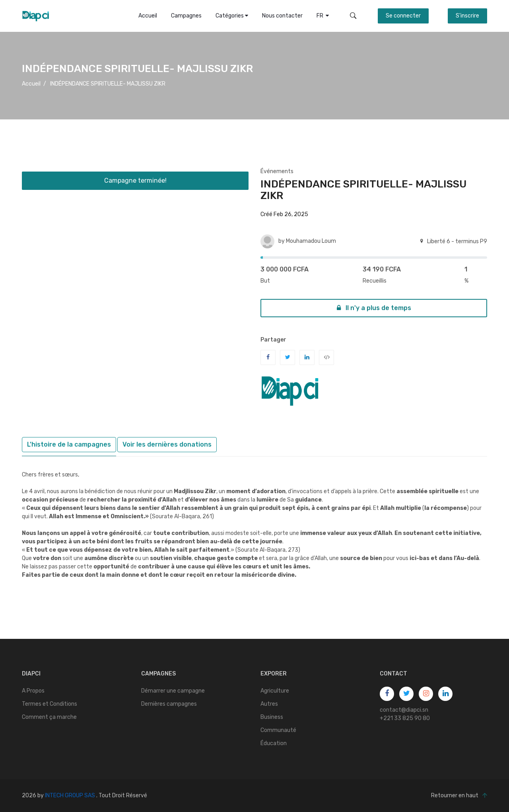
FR (323, 16)
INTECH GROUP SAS (70, 795)
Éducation (274, 743)
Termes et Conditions (50, 704)
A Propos (33, 691)
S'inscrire (467, 16)
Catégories (232, 16)
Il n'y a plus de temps (374, 308)
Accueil (148, 16)
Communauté (278, 730)
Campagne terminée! (135, 181)
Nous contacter (282, 16)
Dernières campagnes (169, 704)
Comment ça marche (49, 717)
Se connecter (403, 16)
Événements (277, 171)
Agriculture (275, 691)
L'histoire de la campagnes (69, 444)
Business (272, 717)
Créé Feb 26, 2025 (284, 214)
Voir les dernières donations (167, 444)
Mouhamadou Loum (311, 241)
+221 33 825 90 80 (405, 718)
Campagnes (186, 16)
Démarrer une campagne (173, 691)
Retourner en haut (459, 796)
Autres (269, 704)
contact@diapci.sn (404, 710)
